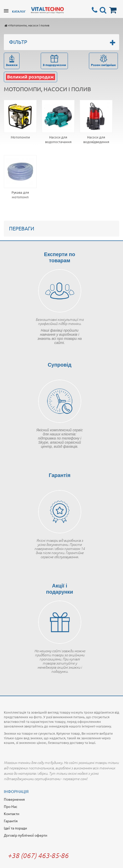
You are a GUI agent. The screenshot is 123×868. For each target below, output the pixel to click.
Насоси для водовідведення (96, 139)
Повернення (14, 799)
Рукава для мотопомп (20, 195)
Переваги (22, 228)
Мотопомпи (20, 137)
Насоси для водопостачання (58, 139)
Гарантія (11, 821)
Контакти (12, 814)
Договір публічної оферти (25, 835)
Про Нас (11, 806)
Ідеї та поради (15, 828)
